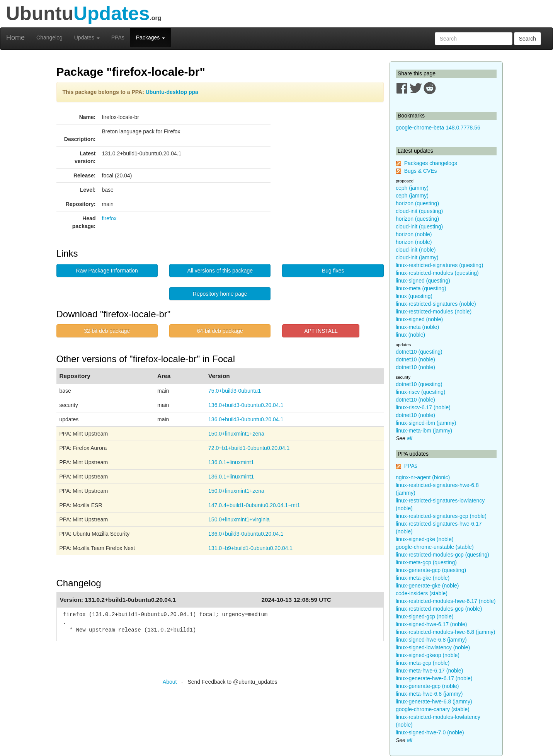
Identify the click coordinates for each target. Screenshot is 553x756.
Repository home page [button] (220, 294)
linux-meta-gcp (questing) (426, 562)
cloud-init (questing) (419, 211)
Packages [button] (151, 37)
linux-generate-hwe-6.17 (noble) (434, 678)
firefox (109, 218)
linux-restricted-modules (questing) (437, 273)
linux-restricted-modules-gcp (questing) (442, 555)
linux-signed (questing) (423, 281)
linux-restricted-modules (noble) (434, 312)
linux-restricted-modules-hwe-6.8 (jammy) (446, 632)
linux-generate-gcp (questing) (431, 570)
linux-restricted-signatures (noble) (436, 304)
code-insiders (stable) (422, 593)
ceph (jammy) (412, 188)
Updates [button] (87, 37)
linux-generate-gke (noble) (427, 586)
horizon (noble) (414, 234)
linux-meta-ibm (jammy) (424, 431)
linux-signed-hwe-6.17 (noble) (431, 624)
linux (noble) (410, 335)
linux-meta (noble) (417, 327)
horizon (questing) (417, 203)
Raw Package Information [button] (107, 271)
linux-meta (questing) (421, 288)
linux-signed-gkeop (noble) (428, 655)
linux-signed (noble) (419, 319)
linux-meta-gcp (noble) (423, 663)
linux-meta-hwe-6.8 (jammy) (429, 694)
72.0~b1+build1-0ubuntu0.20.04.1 (249, 448)
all (410, 438)
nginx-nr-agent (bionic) (423, 477)
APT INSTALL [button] (321, 331)
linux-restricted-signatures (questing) (439, 265)
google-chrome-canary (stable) (433, 709)
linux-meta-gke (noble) (423, 578)
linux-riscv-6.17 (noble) (423, 407)
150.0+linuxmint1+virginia (239, 519)
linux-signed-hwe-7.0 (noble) (430, 732)
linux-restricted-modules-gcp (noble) (439, 609)
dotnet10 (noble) (415, 359)
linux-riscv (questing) (420, 392)
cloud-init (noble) (416, 250)
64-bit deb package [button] (220, 331)
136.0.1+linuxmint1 (231, 462)
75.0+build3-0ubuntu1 (235, 391)
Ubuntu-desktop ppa (172, 92)
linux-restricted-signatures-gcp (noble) (441, 516)
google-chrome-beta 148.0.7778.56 (438, 128)
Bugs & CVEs (421, 171)
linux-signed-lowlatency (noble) (433, 647)
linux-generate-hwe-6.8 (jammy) (434, 702)
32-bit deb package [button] (107, 331)
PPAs (118, 37)
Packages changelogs (431, 163)
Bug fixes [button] (333, 271)
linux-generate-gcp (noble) (427, 686)
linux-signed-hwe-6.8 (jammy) (431, 640)
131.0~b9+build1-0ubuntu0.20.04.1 (250, 548)
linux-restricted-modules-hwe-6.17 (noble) (446, 601)
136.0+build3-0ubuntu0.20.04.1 (246, 405)
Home (15, 37)
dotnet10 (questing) (419, 352)
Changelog (49, 37)
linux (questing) (414, 296)
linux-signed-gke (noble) (425, 539)
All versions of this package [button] (220, 271)
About (170, 682)
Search (527, 39)
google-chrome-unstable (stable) (435, 547)
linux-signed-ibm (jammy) (426, 423)
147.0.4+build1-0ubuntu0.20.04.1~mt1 (254, 505)
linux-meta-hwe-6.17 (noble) (429, 671)
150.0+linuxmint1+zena (236, 434)
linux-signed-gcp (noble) (425, 616)
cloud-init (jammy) (417, 257)
